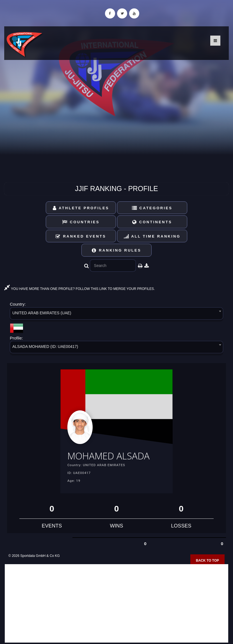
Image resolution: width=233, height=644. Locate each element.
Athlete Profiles (81, 208)
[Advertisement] (116, 603)
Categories (152, 208)
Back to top (207, 561)
